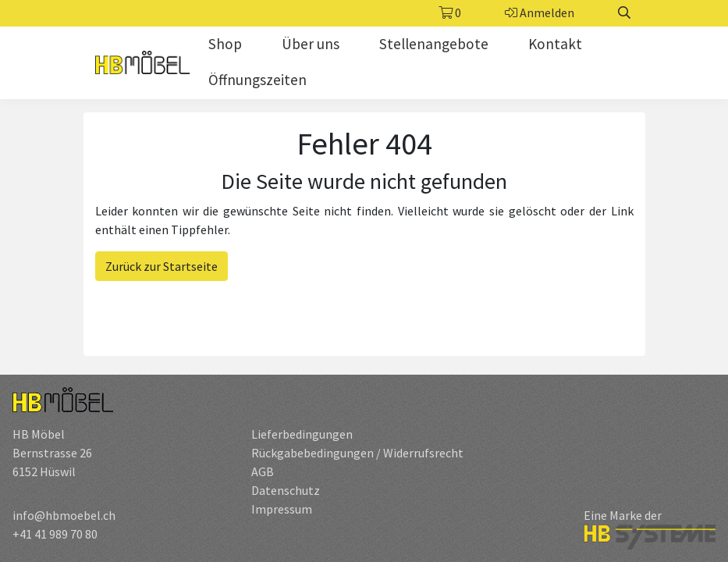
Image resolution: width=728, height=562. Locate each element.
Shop (225, 44)
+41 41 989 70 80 (55, 534)
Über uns (311, 44)
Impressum (282, 509)
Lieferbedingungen (302, 434)
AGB (263, 471)
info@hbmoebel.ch (64, 515)
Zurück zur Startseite (162, 266)
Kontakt (555, 44)
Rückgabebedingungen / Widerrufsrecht (357, 453)
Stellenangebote (434, 44)
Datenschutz (286, 490)
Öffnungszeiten (257, 80)
